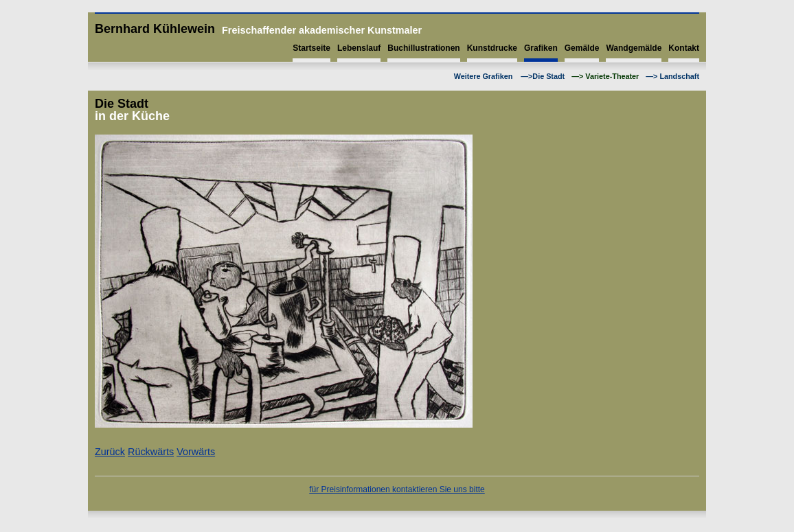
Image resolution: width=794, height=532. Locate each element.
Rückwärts (151, 452)
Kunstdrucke (492, 48)
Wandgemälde (634, 48)
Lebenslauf (359, 48)
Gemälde (582, 48)
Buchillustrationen (423, 48)
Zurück (110, 452)
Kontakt (684, 48)
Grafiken (541, 48)
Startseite (311, 48)
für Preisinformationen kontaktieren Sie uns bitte (397, 489)
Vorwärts (196, 452)
